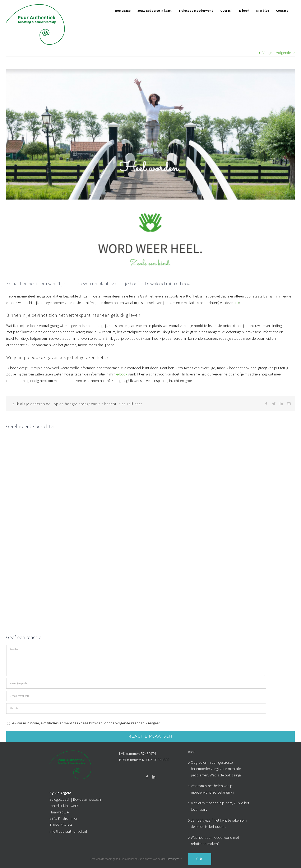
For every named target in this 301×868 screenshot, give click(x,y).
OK (200, 859)
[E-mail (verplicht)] (136, 696)
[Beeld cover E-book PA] (150, 171)
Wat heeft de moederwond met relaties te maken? (215, 841)
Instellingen (174, 859)
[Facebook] (147, 777)
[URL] (136, 708)
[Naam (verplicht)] (136, 683)
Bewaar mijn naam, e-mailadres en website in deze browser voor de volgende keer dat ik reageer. (85, 723)
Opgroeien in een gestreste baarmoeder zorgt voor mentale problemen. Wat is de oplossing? (216, 769)
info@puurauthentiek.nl (68, 831)
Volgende (284, 53)
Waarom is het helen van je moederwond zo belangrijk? (212, 789)
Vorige (267, 53)
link (236, 303)
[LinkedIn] (154, 777)
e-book (122, 374)
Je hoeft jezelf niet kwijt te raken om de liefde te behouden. (219, 823)
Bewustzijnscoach (87, 799)
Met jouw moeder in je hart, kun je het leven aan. (220, 806)
